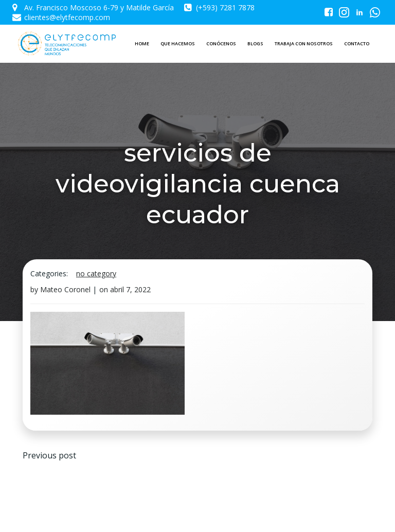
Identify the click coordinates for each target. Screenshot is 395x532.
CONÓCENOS (221, 43)
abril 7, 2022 (130, 289)
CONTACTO (357, 43)
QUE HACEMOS (178, 43)
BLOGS (255, 43)
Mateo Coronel (65, 289)
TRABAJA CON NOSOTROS (304, 43)
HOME (142, 43)
